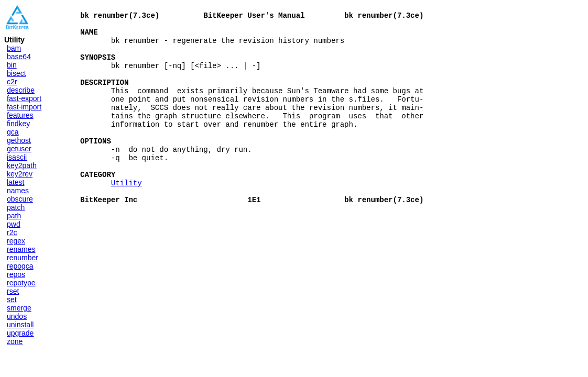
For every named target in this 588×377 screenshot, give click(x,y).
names (18, 191)
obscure (20, 199)
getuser (19, 149)
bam (14, 48)
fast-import (24, 107)
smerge (19, 308)
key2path (22, 165)
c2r (12, 82)
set (12, 300)
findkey (18, 124)
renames (21, 249)
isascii (17, 157)
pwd (14, 224)
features (20, 115)
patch (16, 207)
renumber (23, 258)
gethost (19, 140)
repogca (20, 266)
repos (16, 274)
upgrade (20, 333)
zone (15, 341)
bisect (17, 73)
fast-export (24, 98)
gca (13, 132)
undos (17, 316)
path (14, 216)
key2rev (20, 174)
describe (21, 90)
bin (12, 65)
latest (15, 182)
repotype (21, 283)
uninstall (20, 325)
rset (13, 291)
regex (16, 241)
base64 (19, 57)
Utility (127, 215)
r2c (12, 232)
